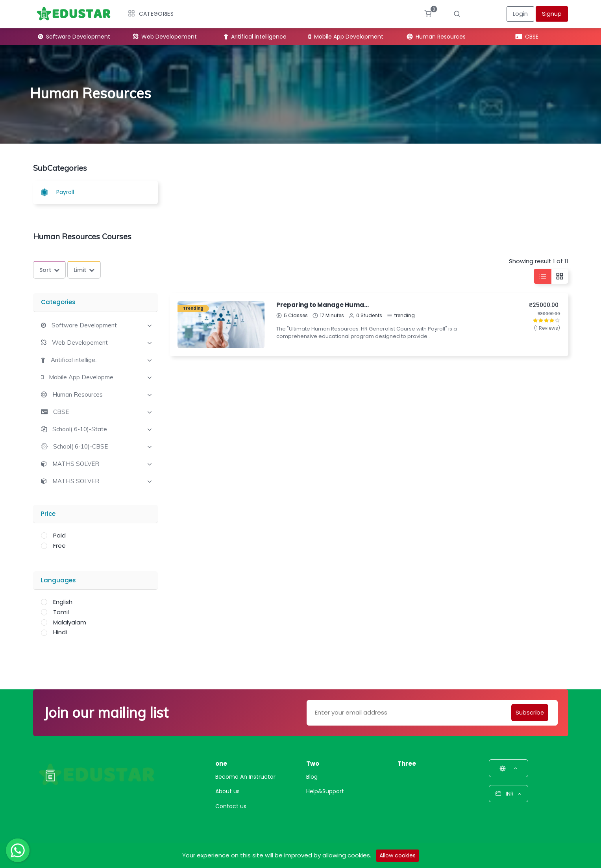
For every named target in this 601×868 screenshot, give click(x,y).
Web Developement (165, 37)
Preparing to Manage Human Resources (323, 305)
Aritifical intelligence (255, 37)
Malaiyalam (70, 622)
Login (520, 14)
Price (48, 514)
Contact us (231, 806)
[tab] (96, 325)
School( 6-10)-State (80, 429)
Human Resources (436, 37)
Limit (84, 270)
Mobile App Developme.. (82, 377)
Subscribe (529, 712)
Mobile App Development (346, 37)
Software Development (74, 37)
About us (227, 791)
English (63, 602)
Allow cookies (398, 855)
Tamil (61, 612)
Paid (59, 535)
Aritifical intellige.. (74, 360)
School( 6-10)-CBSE (80, 447)
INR (508, 794)
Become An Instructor (245, 777)
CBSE (527, 37)
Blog (312, 777)
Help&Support (325, 791)
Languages (58, 580)
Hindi (60, 632)
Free (59, 546)
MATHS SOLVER (76, 464)
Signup (552, 14)
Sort (49, 270)
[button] (79, 325)
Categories (151, 14)
